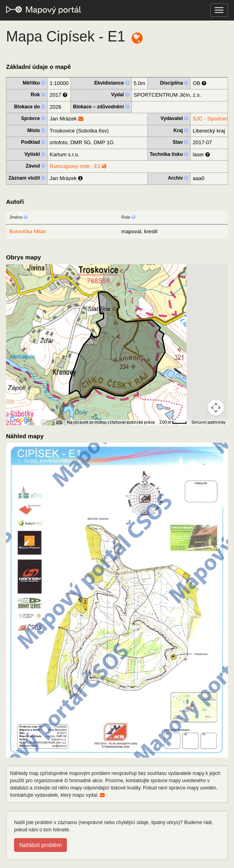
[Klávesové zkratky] (59, 423)
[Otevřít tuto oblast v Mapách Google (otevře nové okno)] (21, 420)
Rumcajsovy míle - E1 (78, 166)
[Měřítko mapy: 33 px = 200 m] (173, 423)
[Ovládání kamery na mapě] (216, 408)
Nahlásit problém (40, 845)
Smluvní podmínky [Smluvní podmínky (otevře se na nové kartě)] (209, 422)
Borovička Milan (28, 231)
